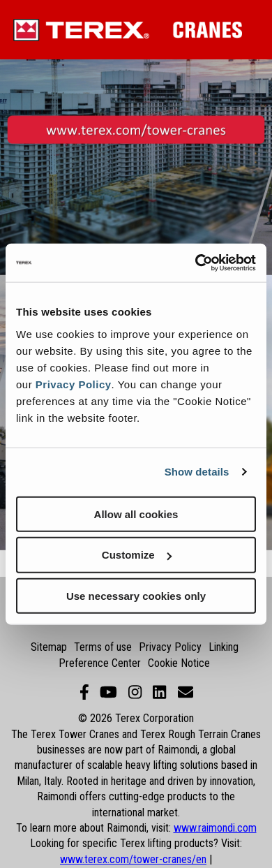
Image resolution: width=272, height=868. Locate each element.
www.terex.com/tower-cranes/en (133, 859)
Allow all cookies (136, 514)
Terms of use (103, 647)
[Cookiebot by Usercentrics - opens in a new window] (196, 263)
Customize (137, 555)
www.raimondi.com (215, 828)
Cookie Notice (179, 663)
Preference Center (100, 663)
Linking (224, 647)
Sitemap (49, 647)
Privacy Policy (74, 384)
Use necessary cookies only (136, 596)
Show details (197, 472)
